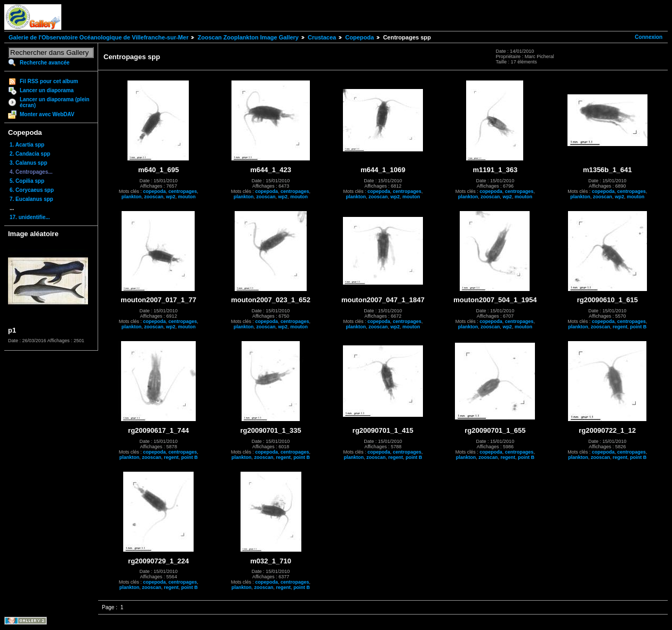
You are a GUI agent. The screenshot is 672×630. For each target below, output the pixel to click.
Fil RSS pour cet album (49, 81)
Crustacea (322, 37)
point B (638, 327)
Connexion (649, 37)
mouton (187, 197)
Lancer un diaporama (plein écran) (55, 102)
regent (620, 327)
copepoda (154, 191)
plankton (132, 197)
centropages (183, 191)
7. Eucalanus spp (31, 199)
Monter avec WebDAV (47, 114)
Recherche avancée (45, 63)
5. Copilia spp (27, 181)
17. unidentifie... (30, 217)
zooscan (154, 197)
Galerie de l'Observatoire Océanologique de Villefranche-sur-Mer (98, 37)
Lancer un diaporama (47, 90)
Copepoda (359, 37)
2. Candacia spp (30, 154)
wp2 (171, 197)
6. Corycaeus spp (32, 190)
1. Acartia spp (27, 145)
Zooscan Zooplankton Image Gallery (248, 37)
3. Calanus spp (29, 163)
